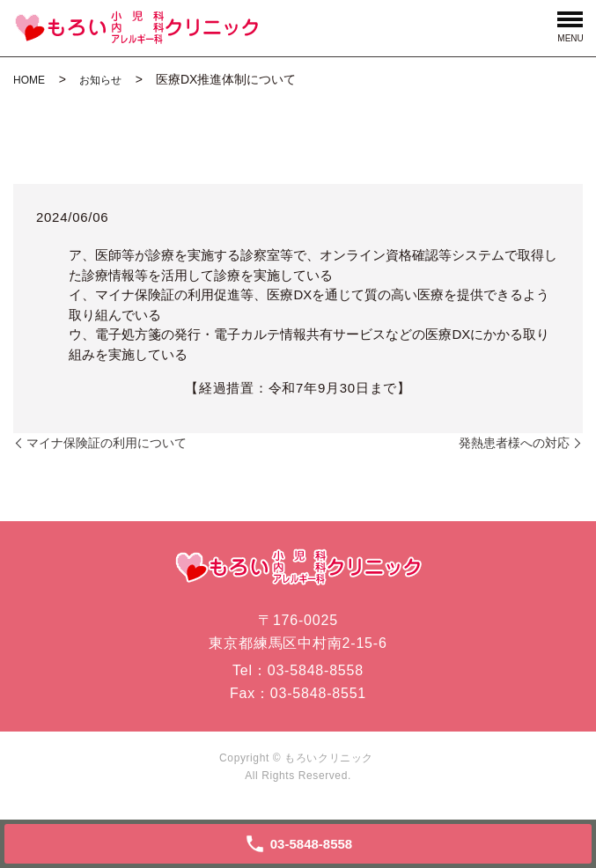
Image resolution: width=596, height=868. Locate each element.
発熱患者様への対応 (514, 443)
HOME (29, 80)
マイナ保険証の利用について (107, 443)
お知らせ (100, 80)
